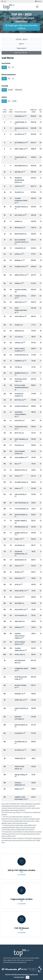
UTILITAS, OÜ (19, 186)
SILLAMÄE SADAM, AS (21, 482)
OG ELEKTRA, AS (20, 545)
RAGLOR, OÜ (19, 597)
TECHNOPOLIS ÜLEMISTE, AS (19, 395)
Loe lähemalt (22, 875)
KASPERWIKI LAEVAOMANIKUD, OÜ (20, 415)
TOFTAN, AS (18, 367)
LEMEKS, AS (18, 283)
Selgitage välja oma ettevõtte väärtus (22, 27)
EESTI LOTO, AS (19, 433)
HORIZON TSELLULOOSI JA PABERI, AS (20, 636)
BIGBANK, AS (19, 260)
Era (9, 101)
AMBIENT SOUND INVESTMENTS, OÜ (20, 798)
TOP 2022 (11, 111)
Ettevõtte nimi (21, 112)
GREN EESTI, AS (19, 331)
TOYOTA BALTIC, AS (21, 616)
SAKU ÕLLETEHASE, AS (21, 503)
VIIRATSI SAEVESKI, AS (21, 708)
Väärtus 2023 (33, 111)
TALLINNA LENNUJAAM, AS (20, 649)
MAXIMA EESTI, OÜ (20, 560)
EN (5, 1)
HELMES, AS (18, 572)
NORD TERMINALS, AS (21, 439)
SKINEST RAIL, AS (20, 700)
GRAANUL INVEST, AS (21, 128)
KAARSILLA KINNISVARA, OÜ (20, 784)
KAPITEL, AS (18, 254)
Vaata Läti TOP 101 (21, 53)
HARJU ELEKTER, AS (21, 495)
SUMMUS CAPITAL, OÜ (20, 297)
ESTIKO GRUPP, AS (20, 591)
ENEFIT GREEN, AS (20, 149)
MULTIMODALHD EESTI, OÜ (20, 662)
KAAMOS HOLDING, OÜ (21, 291)
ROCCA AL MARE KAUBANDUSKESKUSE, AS (21, 388)
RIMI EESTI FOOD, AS (21, 470)
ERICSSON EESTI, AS (21, 234)
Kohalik (10, 90)
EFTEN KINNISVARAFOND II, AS (21, 310)
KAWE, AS (18, 489)
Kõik (4, 67)
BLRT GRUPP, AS (20, 215)
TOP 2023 (5, 111)
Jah (9, 67)
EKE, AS (17, 464)
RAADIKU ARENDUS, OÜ (21, 522)
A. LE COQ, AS (19, 337)
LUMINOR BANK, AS (21, 122)
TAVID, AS (18, 476)
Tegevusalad (21, 48)
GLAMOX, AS (19, 325)
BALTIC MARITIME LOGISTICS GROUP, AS (21, 241)
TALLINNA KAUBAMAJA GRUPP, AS (21, 201)
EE (2, 1)
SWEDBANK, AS (19, 116)
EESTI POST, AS (19, 400)
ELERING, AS (18, 222)
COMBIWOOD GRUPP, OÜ (21, 670)
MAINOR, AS (18, 627)
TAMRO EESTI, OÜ (20, 759)
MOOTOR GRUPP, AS (21, 725)
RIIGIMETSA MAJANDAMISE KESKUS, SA (19, 180)
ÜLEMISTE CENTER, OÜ (21, 406)
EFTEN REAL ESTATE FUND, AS (21, 678)
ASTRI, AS (18, 585)
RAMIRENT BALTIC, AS (21, 373)
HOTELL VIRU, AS (20, 655)
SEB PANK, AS (19, 172)
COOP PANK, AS (20, 317)
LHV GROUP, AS (19, 134)
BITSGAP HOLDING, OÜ (21, 687)
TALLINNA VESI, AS (20, 267)
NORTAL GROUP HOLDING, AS (20, 350)
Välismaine (19, 90)
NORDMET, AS (19, 694)
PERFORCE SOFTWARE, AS (19, 718)
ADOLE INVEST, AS (20, 610)
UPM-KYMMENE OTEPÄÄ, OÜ (20, 453)
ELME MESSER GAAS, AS (21, 428)
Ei (13, 67)
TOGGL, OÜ (18, 566)
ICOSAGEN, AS (19, 733)
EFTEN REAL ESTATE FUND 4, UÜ (21, 380)
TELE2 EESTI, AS (19, 445)
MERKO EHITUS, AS (20, 275)
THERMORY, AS (19, 361)
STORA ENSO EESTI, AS (21, 355)
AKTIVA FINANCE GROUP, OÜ (20, 643)
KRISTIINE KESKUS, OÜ (21, 527)
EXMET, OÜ (18, 539)
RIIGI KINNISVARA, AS (21, 166)
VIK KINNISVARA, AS (21, 742)
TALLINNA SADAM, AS (21, 207)
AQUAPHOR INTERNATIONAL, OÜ (21, 553)
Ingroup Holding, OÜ (21, 775)
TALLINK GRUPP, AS (21, 157)
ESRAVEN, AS (19, 578)
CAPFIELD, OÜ (19, 343)
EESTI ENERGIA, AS (20, 143)
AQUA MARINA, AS (20, 458)
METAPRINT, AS (19, 603)
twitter (38, 1)
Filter (22, 44)
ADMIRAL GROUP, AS (21, 533)
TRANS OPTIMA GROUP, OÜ (19, 768)
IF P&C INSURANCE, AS (21, 509)
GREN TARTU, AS (20, 302)
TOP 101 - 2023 (22, 40)
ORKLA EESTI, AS (20, 622)
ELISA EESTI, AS (19, 421)
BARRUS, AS (18, 789)
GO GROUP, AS (19, 750)
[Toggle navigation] (37, 7)
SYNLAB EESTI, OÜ (20, 248)
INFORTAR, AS (19, 228)
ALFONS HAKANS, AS (21, 515)
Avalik (14, 101)
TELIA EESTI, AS (19, 192)
